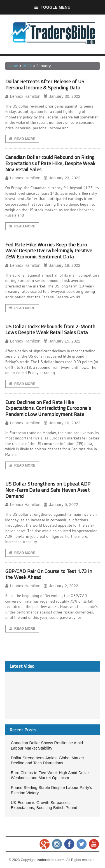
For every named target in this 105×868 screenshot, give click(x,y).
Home (13, 66)
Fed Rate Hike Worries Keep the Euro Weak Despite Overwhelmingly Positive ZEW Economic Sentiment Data (49, 251)
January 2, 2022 (61, 586)
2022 (27, 66)
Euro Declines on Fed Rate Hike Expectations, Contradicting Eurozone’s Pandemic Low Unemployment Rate (48, 408)
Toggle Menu (53, 7)
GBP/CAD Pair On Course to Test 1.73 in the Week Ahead (49, 574)
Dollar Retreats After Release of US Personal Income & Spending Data (45, 85)
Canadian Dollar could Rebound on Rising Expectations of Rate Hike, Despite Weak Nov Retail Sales (50, 163)
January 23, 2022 (62, 178)
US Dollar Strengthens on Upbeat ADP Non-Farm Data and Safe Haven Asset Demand (48, 490)
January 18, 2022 (62, 266)
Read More (22, 139)
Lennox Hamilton (23, 97)
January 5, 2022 (61, 505)
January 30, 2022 (62, 97)
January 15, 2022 (62, 341)
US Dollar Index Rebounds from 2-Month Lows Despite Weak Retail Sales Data (50, 330)
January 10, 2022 (62, 423)
